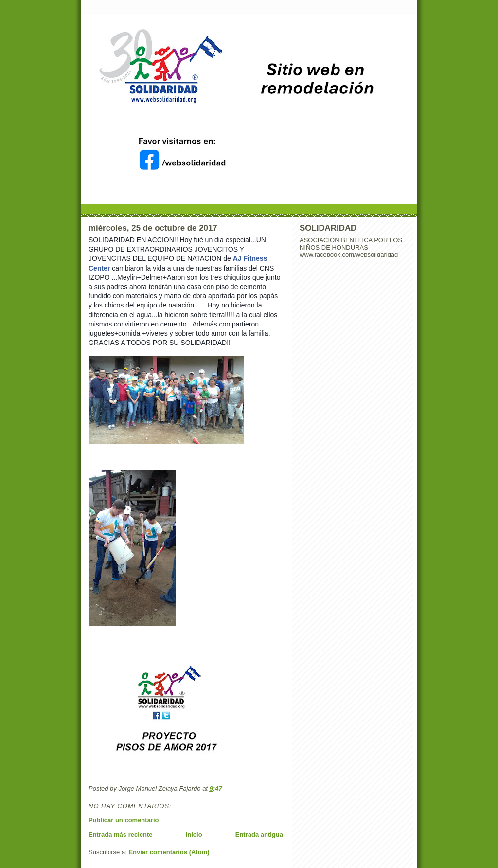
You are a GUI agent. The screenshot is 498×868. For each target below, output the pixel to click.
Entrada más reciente (121, 835)
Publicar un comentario (124, 820)
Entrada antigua (259, 835)
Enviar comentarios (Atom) (169, 852)
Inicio (194, 835)
